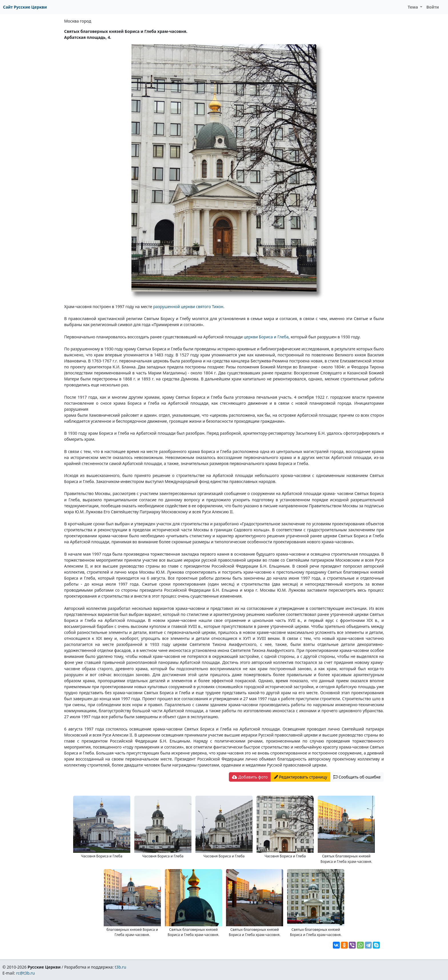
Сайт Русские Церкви (25, 7)
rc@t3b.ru (26, 973)
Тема (413, 7)
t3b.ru (121, 967)
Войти (433, 7)
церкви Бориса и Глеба (266, 337)
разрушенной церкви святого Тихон (188, 307)
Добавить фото (250, 777)
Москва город (78, 21)
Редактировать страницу (301, 777)
